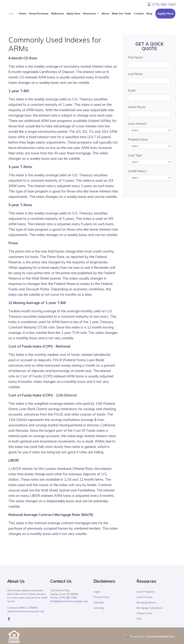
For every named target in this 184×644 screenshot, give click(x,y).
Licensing (99, 608)
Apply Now (73, 13)
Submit (136, 187)
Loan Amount (138, 124)
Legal (97, 592)
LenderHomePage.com (160, 636)
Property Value (139, 140)
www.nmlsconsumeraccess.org (26, 611)
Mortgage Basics (147, 602)
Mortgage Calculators (150, 608)
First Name (136, 57)
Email (133, 91)
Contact (139, 13)
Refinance (57, 13)
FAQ (139, 619)
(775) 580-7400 (161, 4)
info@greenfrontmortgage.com (69, 601)
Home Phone (138, 107)
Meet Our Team (121, 13)
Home (22, 13)
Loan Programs (146, 592)
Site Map (99, 602)
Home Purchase (39, 13)
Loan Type (136, 155)
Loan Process (145, 597)
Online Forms (144, 613)
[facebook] (9, 619)
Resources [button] (90, 13)
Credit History (138, 171)
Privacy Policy (101, 597)
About (105, 13)
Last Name (136, 74)
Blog (149, 13)
